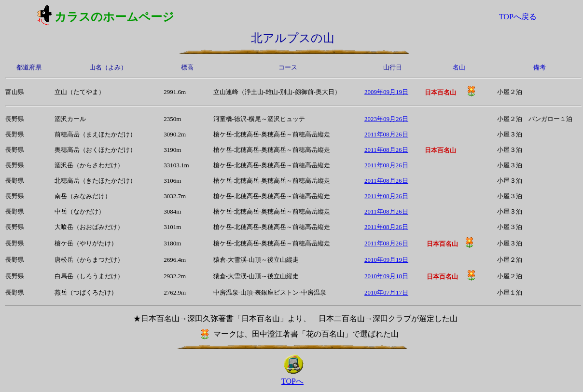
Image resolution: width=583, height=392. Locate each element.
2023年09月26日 (386, 119)
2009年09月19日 (386, 92)
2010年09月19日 (386, 260)
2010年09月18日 (386, 276)
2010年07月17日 (386, 292)
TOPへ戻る (517, 17)
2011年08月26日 (386, 134)
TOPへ (292, 381)
